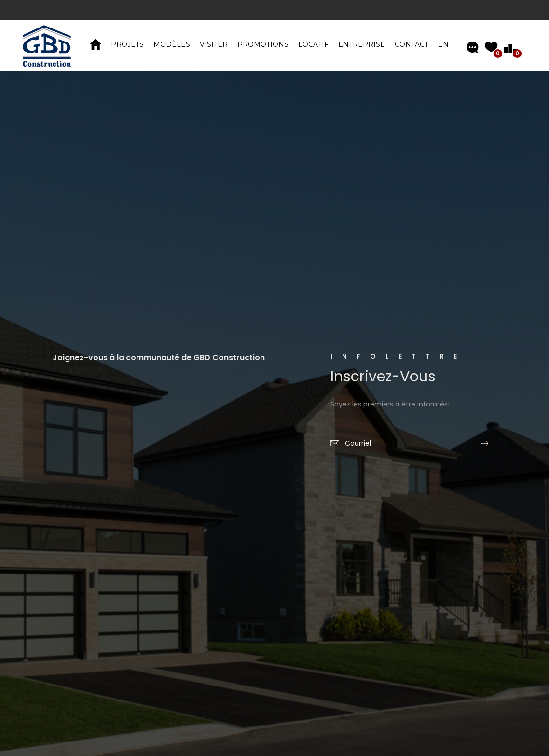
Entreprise (362, 44)
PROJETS (127, 44)
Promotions (263, 44)
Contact (412, 44)
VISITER (214, 44)
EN (443, 44)
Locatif (313, 44)
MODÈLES (172, 44)
